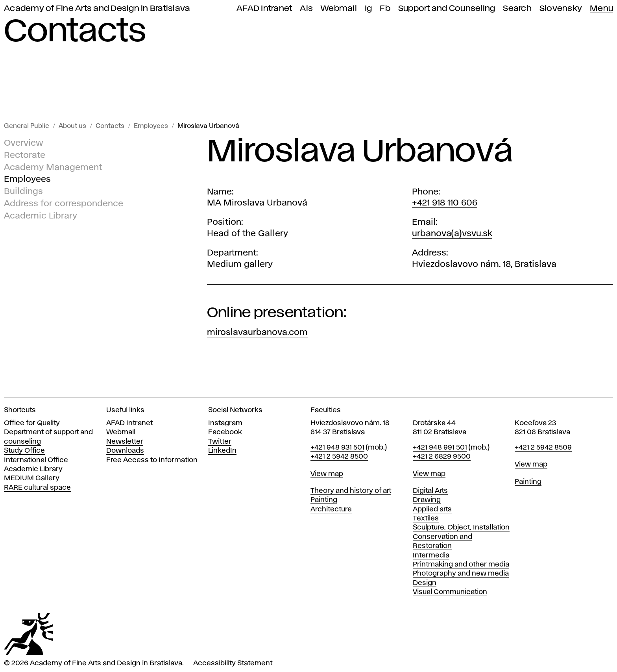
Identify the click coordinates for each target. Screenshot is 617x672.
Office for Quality (32, 423)
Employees (151, 126)
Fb (385, 8)
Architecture (331, 509)
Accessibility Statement (233, 663)
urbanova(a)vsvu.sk (452, 234)
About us (72, 126)
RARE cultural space (37, 488)
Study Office (24, 451)
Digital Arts (430, 491)
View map (327, 474)
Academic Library (41, 216)
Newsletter (125, 442)
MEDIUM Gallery (32, 478)
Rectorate (25, 156)
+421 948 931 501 (337, 448)
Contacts (110, 126)
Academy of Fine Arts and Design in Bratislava (97, 8)
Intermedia (431, 555)
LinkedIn (222, 451)
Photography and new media (461, 574)
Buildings (23, 192)
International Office (36, 460)
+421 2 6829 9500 (442, 457)
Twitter (220, 442)
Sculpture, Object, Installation (461, 528)
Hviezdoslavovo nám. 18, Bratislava (484, 265)
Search (517, 8)
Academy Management (53, 168)
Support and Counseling (447, 8)
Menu (601, 8)
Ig (369, 8)
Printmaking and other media (461, 565)
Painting (324, 500)
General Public (27, 126)
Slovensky (561, 8)
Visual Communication (450, 592)
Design (425, 583)
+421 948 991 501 (440, 448)
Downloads (125, 451)
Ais (306, 8)
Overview (24, 143)
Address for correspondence (64, 204)
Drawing (427, 500)
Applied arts (432, 509)
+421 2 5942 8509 (543, 448)
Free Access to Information (152, 460)
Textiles (426, 518)
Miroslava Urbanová (208, 126)
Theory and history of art (351, 491)
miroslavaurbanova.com (257, 333)
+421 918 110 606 (445, 203)
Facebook (225, 432)
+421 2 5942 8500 (339, 457)
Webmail (339, 8)
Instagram (225, 423)
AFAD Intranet (264, 8)
